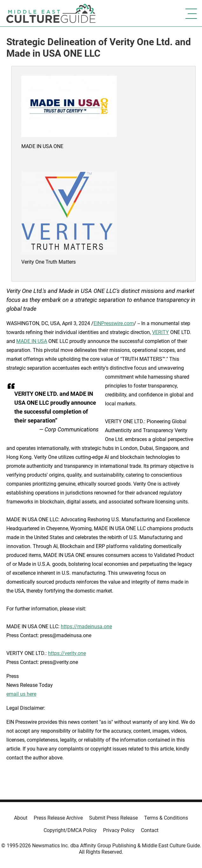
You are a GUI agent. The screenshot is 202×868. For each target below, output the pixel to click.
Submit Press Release (113, 818)
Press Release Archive (58, 818)
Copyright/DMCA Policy (70, 830)
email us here (21, 694)
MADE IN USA (32, 341)
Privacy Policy (119, 830)
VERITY (160, 332)
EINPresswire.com (114, 323)
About (21, 818)
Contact (150, 830)
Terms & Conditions (166, 818)
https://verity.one (67, 653)
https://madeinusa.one (86, 626)
